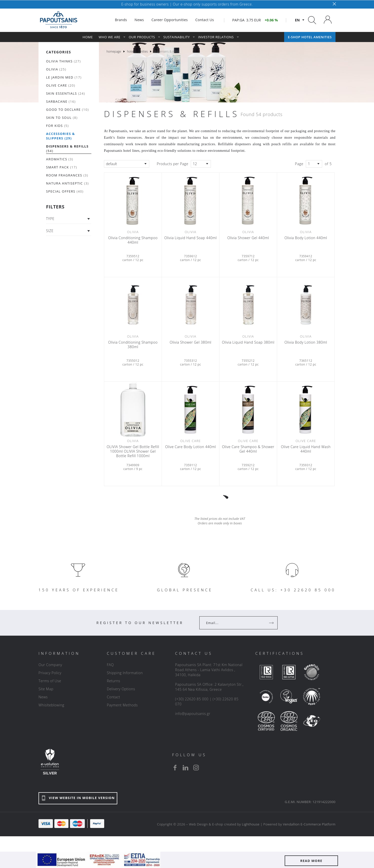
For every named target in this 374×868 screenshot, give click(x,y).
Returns (113, 681)
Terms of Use (50, 681)
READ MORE (311, 861)
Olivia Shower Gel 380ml (191, 342)
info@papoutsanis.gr (193, 714)
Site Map (46, 689)
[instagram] (196, 768)
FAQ (110, 665)
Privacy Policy (50, 673)
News (43, 697)
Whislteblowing (51, 705)
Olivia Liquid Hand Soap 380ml (248, 342)
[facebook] (175, 768)
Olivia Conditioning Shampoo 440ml (133, 240)
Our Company (50, 665)
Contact (113, 697)
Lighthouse (251, 824)
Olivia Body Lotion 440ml (306, 238)
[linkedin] (185, 768)
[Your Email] (235, 623)
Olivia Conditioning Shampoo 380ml (133, 345)
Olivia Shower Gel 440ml (248, 238)
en (297, 20)
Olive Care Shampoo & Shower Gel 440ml (248, 449)
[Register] (272, 623)
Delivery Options (121, 689)
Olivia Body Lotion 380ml (306, 342)
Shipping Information (125, 673)
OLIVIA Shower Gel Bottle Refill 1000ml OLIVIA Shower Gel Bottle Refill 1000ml (133, 451)
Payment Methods (122, 705)
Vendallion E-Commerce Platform (309, 824)
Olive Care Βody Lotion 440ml (191, 447)
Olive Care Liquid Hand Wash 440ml (306, 449)
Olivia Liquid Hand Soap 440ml (191, 238)
